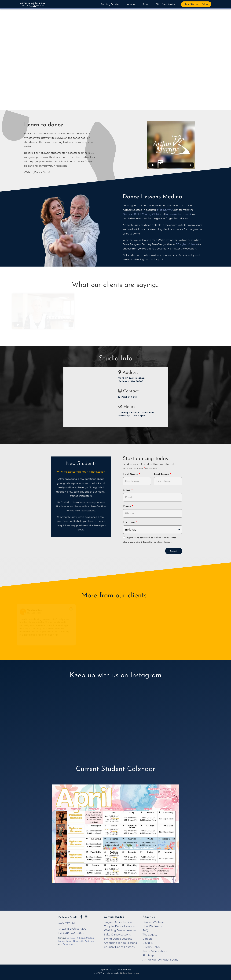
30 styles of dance (187, 244)
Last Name (162, 474)
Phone (127, 506)
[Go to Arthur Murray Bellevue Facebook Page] (81, 917)
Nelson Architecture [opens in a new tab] (177, 214)
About (147, 4)
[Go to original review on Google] (73, 611)
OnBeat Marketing (129, 973)
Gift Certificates (166, 5)
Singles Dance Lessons (119, 922)
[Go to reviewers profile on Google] (25, 612)
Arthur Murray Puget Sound (161, 960)
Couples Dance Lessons (119, 926)
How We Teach (152, 926)
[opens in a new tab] (116, 838)
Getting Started (111, 4)
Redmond (90, 941)
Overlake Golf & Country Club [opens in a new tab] (140, 214)
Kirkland (81, 938)
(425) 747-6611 (128, 397)
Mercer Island (65, 941)
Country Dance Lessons (119, 947)
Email (127, 490)
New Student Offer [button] (196, 4)
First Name (131, 474)
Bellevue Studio (68, 917)
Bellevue (71, 938)
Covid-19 (148, 943)
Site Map (148, 955)
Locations (132, 4)
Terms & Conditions (155, 951)
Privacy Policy (151, 947)
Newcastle (79, 941)
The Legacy (150, 935)
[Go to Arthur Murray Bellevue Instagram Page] (86, 917)
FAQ (145, 930)
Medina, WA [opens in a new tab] (164, 210)
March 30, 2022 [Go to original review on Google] (36, 613)
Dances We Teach (154, 922)
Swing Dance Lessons (118, 939)
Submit (174, 551)
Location (129, 522)
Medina (90, 938)
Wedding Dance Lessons (120, 930)
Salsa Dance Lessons (117, 935)
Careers (147, 939)
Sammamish (70, 944)
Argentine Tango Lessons (120, 943)
